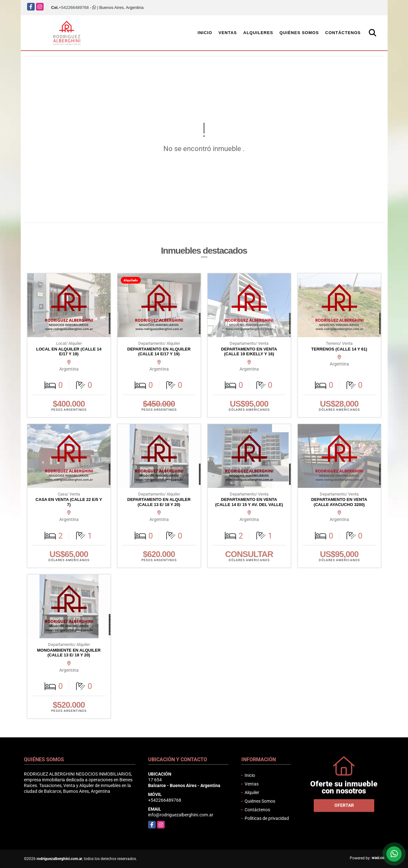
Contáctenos (343, 33)
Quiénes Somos (299, 33)
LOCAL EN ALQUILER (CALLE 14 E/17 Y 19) (69, 352)
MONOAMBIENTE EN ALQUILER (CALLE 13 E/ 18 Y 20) (69, 653)
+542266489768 (74, 7)
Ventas (228, 33)
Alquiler (252, 792)
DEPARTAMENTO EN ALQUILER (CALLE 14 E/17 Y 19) (159, 352)
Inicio (205, 33)
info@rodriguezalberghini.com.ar (181, 815)
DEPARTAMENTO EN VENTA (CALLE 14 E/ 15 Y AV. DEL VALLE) (249, 502)
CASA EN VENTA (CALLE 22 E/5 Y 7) (69, 502)
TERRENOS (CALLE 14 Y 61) (339, 349)
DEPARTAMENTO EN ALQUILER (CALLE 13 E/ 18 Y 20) (159, 502)
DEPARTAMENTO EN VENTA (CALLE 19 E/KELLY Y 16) (249, 352)
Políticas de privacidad (267, 818)
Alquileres (258, 33)
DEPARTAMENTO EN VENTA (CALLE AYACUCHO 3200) (339, 502)
